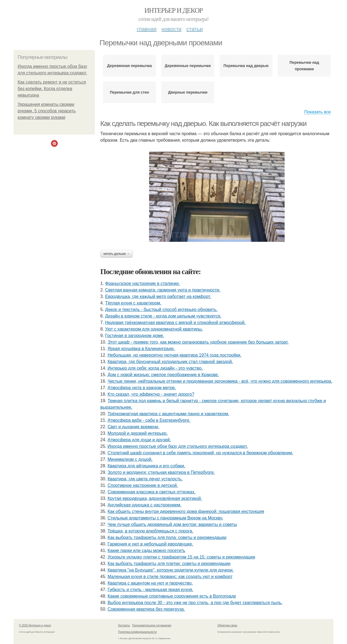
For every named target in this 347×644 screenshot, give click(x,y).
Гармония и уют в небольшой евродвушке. (150, 544)
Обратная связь (227, 625)
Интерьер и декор (174, 10)
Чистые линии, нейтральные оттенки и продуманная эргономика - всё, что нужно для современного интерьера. (220, 381)
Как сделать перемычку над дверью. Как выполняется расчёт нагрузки (203, 123)
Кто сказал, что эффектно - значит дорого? (151, 394)
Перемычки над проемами (304, 66)
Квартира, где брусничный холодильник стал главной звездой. (170, 362)
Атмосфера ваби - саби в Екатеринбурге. (149, 420)
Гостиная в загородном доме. (135, 336)
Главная (147, 29)
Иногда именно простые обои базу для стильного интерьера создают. (178, 446)
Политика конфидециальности (137, 632)
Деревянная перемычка (129, 66)
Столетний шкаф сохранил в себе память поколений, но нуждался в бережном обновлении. (200, 453)
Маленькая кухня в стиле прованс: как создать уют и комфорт (170, 577)
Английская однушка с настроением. (144, 505)
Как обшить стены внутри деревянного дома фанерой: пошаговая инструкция (186, 511)
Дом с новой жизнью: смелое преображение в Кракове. (163, 375)
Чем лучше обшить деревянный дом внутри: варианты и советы (172, 524)
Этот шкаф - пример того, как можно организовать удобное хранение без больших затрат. (198, 342)
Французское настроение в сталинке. (143, 283)
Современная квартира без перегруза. (146, 609)
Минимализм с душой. (130, 459)
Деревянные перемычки (188, 66)
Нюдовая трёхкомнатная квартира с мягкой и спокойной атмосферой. (175, 323)
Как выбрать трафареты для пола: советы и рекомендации (167, 537)
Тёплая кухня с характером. (133, 303)
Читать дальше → (117, 254)
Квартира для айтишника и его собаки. (147, 466)
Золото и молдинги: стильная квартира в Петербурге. (161, 472)
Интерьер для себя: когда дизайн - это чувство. (155, 368)
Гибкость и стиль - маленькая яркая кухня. (150, 590)
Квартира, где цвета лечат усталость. (145, 479)
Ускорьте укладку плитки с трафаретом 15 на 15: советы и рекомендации (181, 557)
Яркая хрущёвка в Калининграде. (141, 349)
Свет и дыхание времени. (133, 427)
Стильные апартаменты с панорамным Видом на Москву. (165, 518)
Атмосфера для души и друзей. (139, 440)
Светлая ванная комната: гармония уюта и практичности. (163, 290)
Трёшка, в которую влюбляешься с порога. (150, 531)
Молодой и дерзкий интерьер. (138, 433)
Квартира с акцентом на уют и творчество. (150, 583)
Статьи (194, 29)
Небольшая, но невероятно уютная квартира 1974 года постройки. (175, 355)
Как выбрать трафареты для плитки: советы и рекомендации (169, 564)
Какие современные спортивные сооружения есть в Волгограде (172, 596)
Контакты (124, 625)
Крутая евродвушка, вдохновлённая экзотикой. (155, 498)
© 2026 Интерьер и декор (35, 625)
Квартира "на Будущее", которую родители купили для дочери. (171, 570)
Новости (171, 29)
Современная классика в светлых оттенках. (152, 492)
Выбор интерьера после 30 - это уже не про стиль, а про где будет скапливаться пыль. (195, 603)
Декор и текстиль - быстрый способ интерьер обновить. (161, 310)
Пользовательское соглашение (152, 625)
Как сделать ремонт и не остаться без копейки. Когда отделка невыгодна (52, 89)
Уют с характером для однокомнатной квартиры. (154, 329)
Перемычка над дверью (246, 66)
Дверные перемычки (188, 92)
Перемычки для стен (129, 92)
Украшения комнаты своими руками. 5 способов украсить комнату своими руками (47, 111)
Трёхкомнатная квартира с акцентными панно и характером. (168, 414)
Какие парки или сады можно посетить (147, 551)
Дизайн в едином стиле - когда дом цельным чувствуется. (163, 316)
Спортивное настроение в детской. (143, 485)
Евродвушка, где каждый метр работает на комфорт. (158, 296)
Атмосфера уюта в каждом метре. (142, 388)
